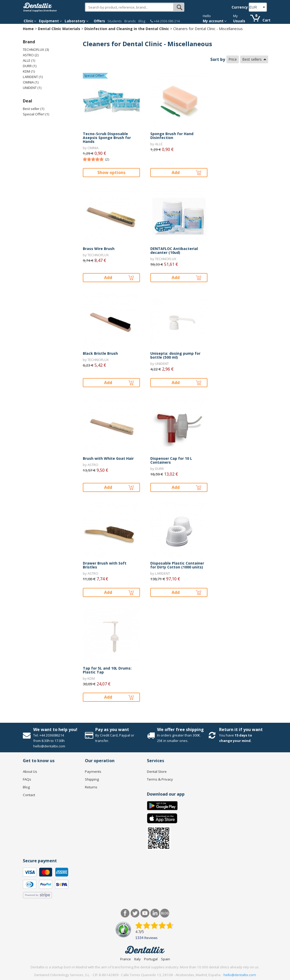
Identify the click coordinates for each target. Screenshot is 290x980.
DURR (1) (30, 66)
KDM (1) (29, 71)
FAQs (27, 779)
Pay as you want (112, 729)
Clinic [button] (30, 21)
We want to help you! (55, 729)
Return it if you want (241, 729)
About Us (30, 772)
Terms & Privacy (160, 779)
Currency (240, 7)
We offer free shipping (180, 729)
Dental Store (157, 772)
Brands (130, 21)
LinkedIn (155, 913)
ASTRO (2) (31, 55)
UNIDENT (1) (32, 88)
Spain (166, 959)
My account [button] (215, 21)
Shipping (92, 779)
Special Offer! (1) (36, 114)
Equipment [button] (50, 21)
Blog (142, 21)
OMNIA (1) (31, 82)
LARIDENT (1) (33, 77)
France (126, 959)
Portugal (151, 959)
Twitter (135, 913)
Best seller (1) (34, 109)
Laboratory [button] (77, 21)
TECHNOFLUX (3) (36, 50)
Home (28, 29)
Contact (29, 795)
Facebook (125, 913)
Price (233, 59)
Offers (99, 21)
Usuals (239, 21)
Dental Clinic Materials (59, 29)
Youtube (145, 913)
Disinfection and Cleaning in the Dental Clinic (127, 29)
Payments (93, 772)
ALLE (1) (29, 60)
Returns (91, 787)
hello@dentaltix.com (240, 975)
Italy (137, 959)
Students (115, 21)
